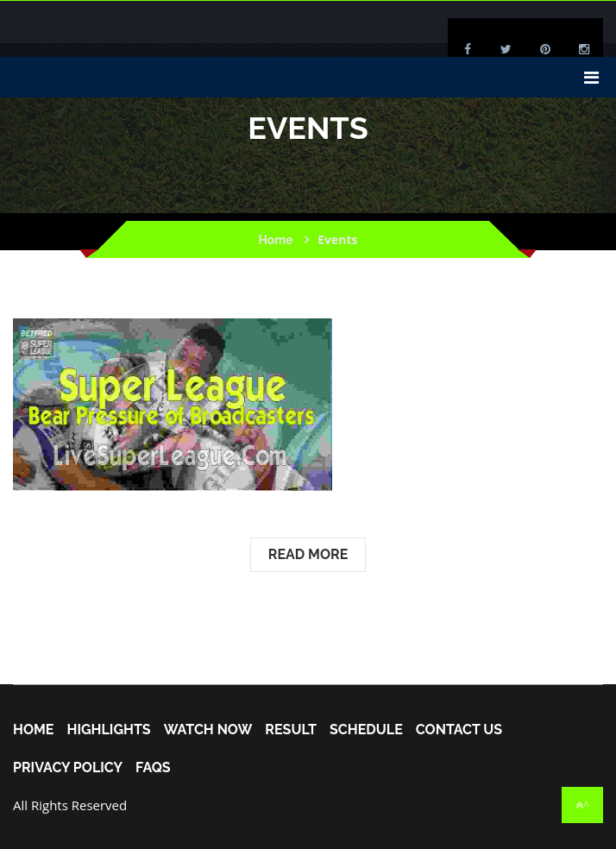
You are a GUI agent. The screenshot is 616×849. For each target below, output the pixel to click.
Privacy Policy (68, 768)
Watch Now (208, 730)
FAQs (153, 768)
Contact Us (459, 730)
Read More (308, 554)
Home (275, 240)
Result (291, 730)
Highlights (108, 730)
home (33, 730)
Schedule (366, 730)
